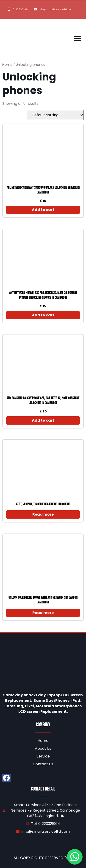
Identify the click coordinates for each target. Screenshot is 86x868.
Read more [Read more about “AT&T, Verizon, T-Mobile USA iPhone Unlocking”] (43, 514)
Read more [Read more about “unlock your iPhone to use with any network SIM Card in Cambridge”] (43, 613)
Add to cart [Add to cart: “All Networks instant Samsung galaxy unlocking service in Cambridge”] (43, 210)
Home (7, 65)
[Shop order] (55, 115)
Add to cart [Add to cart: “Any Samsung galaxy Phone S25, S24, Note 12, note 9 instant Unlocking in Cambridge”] (43, 420)
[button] (78, 39)
